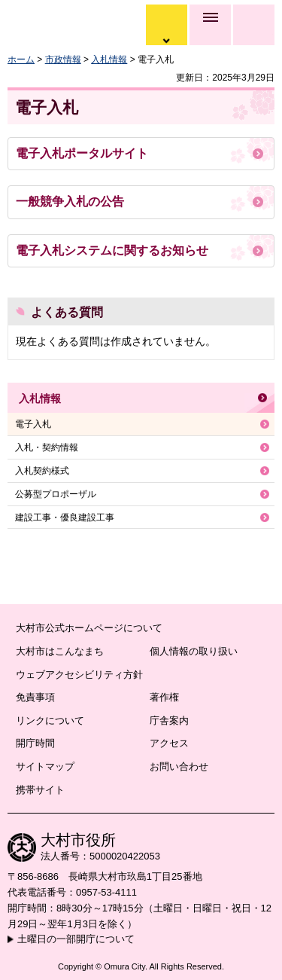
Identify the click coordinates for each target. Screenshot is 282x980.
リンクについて (50, 720)
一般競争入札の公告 (70, 201)
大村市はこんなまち (60, 651)
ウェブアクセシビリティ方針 (79, 675)
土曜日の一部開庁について (76, 939)
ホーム (21, 60)
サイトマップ (45, 766)
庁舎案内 (169, 720)
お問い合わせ (179, 766)
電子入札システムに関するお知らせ (112, 250)
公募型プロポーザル (56, 494)
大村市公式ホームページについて (89, 628)
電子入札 (33, 424)
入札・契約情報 (47, 447)
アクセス (169, 743)
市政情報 (63, 60)
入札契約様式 (42, 471)
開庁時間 (35, 743)
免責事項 (35, 697)
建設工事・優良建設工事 (65, 517)
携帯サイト (40, 790)
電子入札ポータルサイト (82, 153)
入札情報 (109, 60)
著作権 (164, 697)
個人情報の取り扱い (194, 651)
